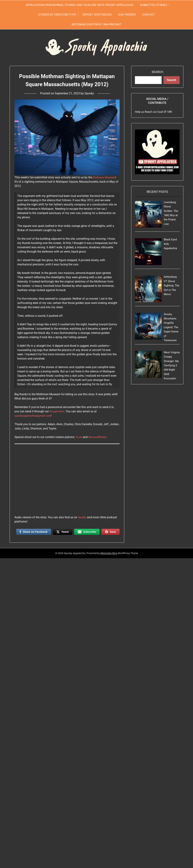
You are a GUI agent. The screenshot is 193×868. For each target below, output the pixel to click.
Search (157, 72)
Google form (58, 411)
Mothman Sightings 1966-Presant (96, 24)
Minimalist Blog (109, 553)
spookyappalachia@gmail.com (34, 416)
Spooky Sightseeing (97, 15)
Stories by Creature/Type (57, 15)
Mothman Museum (105, 177)
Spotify (82, 517)
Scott (79, 437)
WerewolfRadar (99, 437)
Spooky (90, 93)
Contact (149, 15)
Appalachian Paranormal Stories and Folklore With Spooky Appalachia (80, 5)
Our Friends (127, 15)
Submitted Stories (154, 5)
